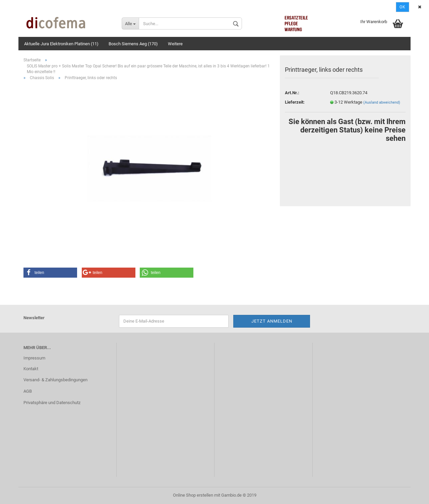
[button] (50, 273)
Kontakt (31, 369)
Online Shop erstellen (193, 495)
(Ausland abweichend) (382, 102)
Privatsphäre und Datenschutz (52, 403)
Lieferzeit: (295, 102)
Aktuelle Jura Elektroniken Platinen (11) (61, 44)
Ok (403, 7)
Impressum (34, 358)
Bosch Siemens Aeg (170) (133, 44)
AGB (28, 391)
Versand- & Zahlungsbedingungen (55, 380)
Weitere (175, 44)
